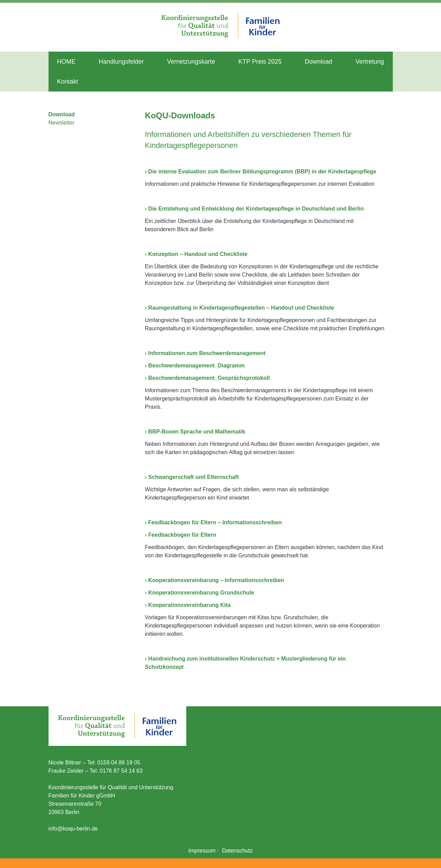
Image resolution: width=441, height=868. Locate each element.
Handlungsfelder (121, 62)
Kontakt (68, 82)
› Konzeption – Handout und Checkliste (196, 254)
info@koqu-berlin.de (73, 829)
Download (318, 62)
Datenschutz (237, 851)
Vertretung (370, 62)
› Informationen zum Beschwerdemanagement (205, 353)
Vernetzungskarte (191, 62)
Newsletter (62, 123)
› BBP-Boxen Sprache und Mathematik (195, 432)
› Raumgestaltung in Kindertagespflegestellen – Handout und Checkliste (239, 308)
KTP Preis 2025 (260, 62)
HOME (66, 62)
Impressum (202, 851)
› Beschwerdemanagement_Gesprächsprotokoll (207, 378)
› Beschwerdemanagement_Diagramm (195, 366)
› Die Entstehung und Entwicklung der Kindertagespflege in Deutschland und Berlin (254, 209)
